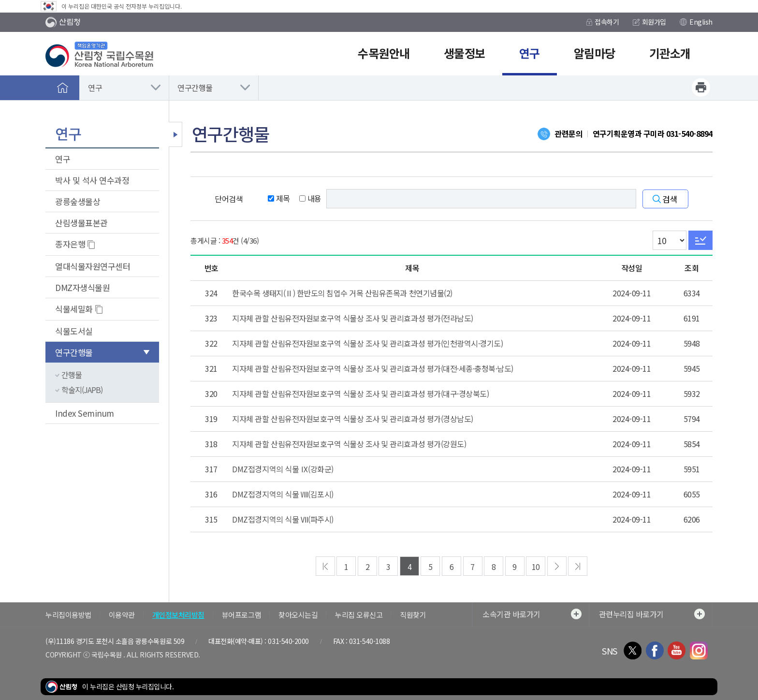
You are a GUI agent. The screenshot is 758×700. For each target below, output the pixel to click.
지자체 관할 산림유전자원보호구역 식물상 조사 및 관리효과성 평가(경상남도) (352, 419)
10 (536, 567)
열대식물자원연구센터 (93, 266)
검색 (670, 199)
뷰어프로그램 (241, 615)
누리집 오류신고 (359, 615)
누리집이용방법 (68, 615)
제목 (279, 198)
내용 (310, 198)
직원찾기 (413, 615)
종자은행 (70, 244)
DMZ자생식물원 (82, 287)
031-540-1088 (369, 641)
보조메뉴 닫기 (175, 134)
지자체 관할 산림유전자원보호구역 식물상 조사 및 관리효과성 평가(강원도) (349, 444)
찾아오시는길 (298, 615)
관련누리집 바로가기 (652, 614)
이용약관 (122, 615)
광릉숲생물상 (78, 201)
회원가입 (649, 22)
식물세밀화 (74, 309)
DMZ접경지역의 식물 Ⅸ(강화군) (283, 469)
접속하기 (603, 22)
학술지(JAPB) (82, 390)
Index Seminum (85, 413)
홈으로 (62, 87)
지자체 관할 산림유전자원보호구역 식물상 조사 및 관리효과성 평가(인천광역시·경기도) (367, 343)
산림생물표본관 (81, 223)
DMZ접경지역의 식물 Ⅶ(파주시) (283, 519)
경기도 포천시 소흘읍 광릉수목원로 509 (130, 641)
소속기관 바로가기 (532, 614)
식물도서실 (74, 331)
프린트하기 (701, 87)
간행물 (72, 375)
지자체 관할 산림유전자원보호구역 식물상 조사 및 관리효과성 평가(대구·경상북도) (360, 394)
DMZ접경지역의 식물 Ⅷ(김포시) (283, 494)
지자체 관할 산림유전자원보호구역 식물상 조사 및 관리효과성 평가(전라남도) (352, 318)
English (696, 22)
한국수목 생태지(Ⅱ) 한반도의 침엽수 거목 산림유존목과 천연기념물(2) (342, 293)
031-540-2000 (288, 641)
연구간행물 (195, 87)
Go (700, 240)
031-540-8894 (689, 133)
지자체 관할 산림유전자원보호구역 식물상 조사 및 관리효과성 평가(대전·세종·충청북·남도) (372, 368)
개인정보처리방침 (178, 615)
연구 (95, 87)
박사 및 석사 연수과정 (92, 180)
